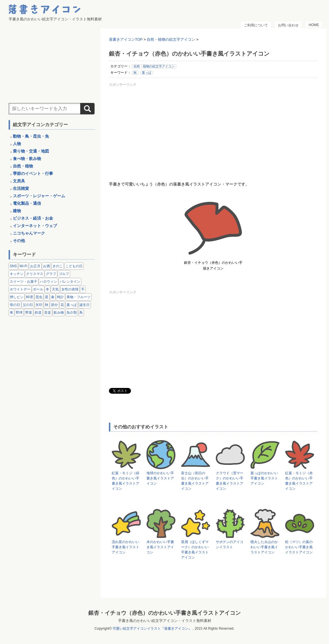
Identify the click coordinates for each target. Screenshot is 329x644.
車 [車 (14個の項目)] (11, 313)
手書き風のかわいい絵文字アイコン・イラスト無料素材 (165, 621)
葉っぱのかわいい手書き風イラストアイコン (264, 478)
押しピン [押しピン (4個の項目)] (17, 297)
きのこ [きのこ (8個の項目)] (58, 266)
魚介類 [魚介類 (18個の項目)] (72, 313)
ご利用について (256, 25)
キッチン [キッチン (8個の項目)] (17, 274)
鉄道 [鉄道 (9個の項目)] (38, 313)
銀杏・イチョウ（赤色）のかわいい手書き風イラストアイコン (164, 613)
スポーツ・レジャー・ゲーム (39, 196)
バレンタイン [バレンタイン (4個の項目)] (70, 282)
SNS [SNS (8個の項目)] (13, 266)
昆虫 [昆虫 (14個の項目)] (39, 297)
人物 (17, 144)
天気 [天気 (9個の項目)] (55, 289)
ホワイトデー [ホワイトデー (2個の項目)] (20, 289)
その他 (19, 241)
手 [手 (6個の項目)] (83, 289)
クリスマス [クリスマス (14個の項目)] (35, 274)
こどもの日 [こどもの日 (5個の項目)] (74, 266)
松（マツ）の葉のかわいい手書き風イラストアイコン (299, 547)
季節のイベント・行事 (33, 173)
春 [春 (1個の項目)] (53, 297)
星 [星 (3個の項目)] (47, 297)
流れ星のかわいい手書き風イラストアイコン (126, 547)
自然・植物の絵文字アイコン (154, 66)
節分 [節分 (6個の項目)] (54, 305)
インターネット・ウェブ (35, 226)
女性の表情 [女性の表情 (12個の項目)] (70, 289)
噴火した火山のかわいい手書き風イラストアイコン (264, 547)
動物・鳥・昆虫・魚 (31, 136)
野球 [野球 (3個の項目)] (19, 313)
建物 (17, 211)
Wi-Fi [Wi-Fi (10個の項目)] (23, 266)
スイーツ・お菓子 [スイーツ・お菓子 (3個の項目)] (23, 282)
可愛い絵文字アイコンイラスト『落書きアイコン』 (152, 629)
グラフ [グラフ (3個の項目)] (51, 274)
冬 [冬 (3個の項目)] (48, 289)
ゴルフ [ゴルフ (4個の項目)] (64, 274)
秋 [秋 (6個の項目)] (47, 305)
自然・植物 (23, 166)
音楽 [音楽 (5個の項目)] (48, 313)
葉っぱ (147, 73)
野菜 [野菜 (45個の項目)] (29, 313)
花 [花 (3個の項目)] (62, 305)
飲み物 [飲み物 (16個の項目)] (59, 313)
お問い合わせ (288, 25)
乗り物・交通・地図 (31, 151)
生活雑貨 (21, 188)
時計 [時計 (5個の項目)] (60, 297)
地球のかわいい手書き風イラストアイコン (160, 478)
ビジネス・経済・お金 (33, 218)
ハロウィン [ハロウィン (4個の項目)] (48, 282)
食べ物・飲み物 (27, 159)
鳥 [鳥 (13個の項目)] (81, 313)
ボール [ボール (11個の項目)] (38, 289)
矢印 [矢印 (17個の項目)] (39, 305)
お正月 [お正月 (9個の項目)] (35, 266)
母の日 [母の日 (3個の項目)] (15, 305)
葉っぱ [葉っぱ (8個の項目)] (72, 305)
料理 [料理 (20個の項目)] (30, 297)
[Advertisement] (213, 129)
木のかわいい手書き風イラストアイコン (160, 547)
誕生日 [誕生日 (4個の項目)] (85, 305)
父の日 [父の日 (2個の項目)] (28, 305)
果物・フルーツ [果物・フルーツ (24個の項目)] (79, 297)
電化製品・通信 (27, 203)
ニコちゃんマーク (29, 233)
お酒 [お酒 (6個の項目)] (46, 266)
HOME (314, 25)
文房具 (19, 181)
